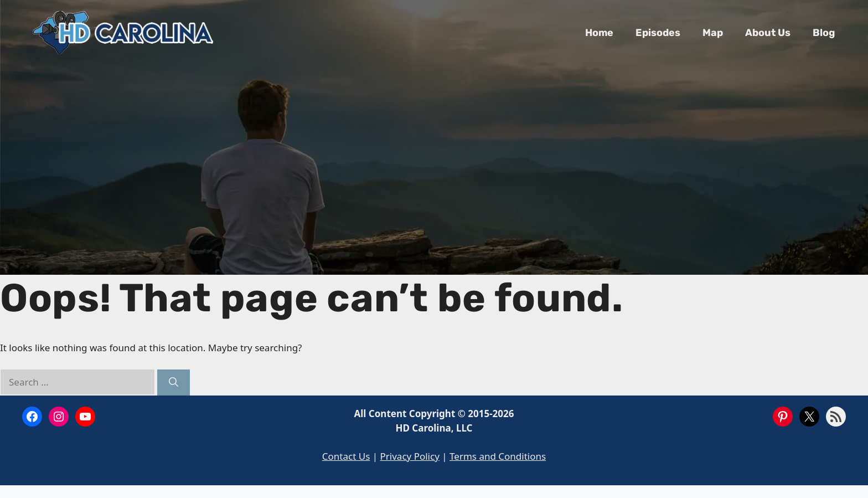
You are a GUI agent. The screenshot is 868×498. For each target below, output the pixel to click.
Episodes (658, 33)
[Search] (174, 383)
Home (599, 33)
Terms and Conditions (498, 456)
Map (713, 33)
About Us (768, 33)
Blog (824, 33)
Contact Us (346, 456)
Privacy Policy (410, 456)
